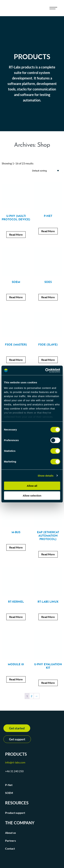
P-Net (9, 785)
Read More (16, 234)
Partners (10, 841)
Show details (46, 476)
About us (10, 833)
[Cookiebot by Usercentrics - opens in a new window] (46, 370)
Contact (10, 848)
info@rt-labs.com (15, 762)
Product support (15, 813)
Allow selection (32, 496)
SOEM (9, 793)
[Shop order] (46, 171)
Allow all (32, 486)
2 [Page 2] (31, 696)
